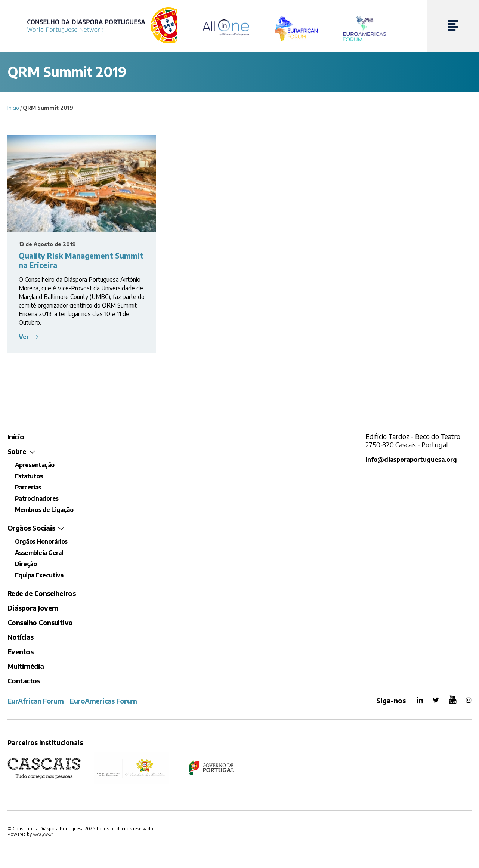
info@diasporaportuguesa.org (412, 460)
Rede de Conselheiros (41, 594)
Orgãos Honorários (41, 542)
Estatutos (29, 477)
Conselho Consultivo (40, 623)
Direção (26, 565)
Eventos (20, 652)
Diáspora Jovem (33, 608)
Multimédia (26, 667)
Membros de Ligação (44, 510)
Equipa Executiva (39, 576)
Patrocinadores (37, 499)
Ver (24, 337)
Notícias (21, 638)
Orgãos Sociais (31, 529)
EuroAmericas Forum (103, 702)
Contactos (24, 681)
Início (13, 108)
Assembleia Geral (39, 553)
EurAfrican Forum (35, 702)
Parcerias (28, 488)
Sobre (17, 452)
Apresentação (35, 466)
